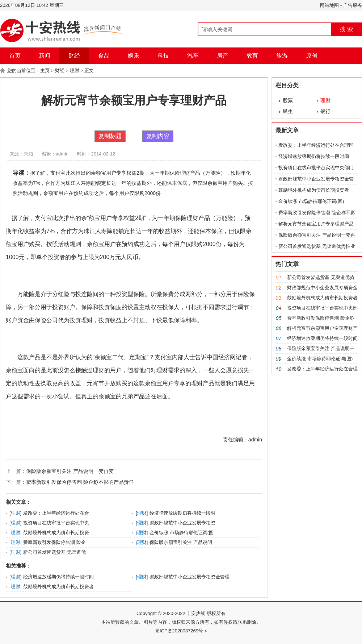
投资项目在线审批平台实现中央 (56, 523)
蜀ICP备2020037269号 (179, 631)
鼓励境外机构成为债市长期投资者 (58, 587)
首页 (15, 56)
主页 (45, 70)
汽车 (193, 56)
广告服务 (353, 5)
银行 (325, 111)
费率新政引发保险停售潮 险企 (54, 542)
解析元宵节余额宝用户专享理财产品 (316, 224)
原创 (312, 56)
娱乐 (134, 56)
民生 (288, 111)
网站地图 (329, 5)
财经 (74, 56)
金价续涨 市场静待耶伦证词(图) (311, 201)
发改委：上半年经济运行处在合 (56, 513)
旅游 (282, 56)
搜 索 (346, 29)
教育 (252, 56)
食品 (104, 56)
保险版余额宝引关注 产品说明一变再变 (70, 471)
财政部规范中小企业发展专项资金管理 (190, 577)
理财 (75, 70)
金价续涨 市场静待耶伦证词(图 (182, 533)
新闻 (45, 56)
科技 (163, 56)
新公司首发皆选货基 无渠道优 (54, 552)
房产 (223, 56)
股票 (288, 100)
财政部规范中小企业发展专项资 (182, 523)
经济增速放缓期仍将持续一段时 (182, 513)
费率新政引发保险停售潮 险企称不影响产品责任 (80, 482)
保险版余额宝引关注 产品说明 (181, 542)
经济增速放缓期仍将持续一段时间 (58, 577)
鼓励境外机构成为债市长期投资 (56, 533)
